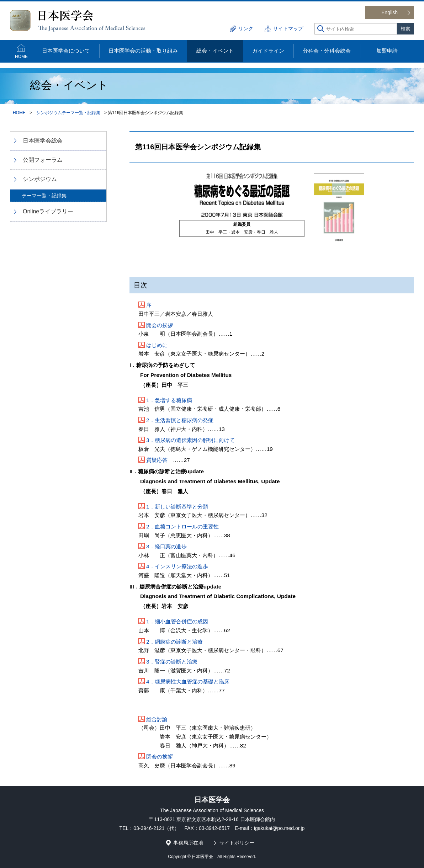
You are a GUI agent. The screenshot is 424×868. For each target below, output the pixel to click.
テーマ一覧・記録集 (44, 196)
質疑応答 (157, 460)
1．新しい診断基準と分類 (177, 507)
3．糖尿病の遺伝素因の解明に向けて (190, 440)
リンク (246, 28)
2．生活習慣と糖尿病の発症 (180, 420)
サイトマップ (288, 28)
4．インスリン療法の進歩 (177, 566)
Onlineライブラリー (48, 211)
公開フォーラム (43, 160)
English (389, 12)
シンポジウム (40, 179)
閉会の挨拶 (160, 757)
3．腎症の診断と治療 (172, 662)
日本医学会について (66, 51)
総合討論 (157, 719)
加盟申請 (387, 51)
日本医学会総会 (43, 141)
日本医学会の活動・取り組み (143, 51)
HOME (21, 57)
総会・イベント (215, 51)
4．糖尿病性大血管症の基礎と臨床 (188, 681)
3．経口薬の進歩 (166, 546)
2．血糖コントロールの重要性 (182, 526)
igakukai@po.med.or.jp (279, 828)
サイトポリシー (237, 843)
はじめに (157, 345)
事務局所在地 (188, 843)
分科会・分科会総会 (327, 51)
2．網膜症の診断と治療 (174, 642)
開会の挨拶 (160, 325)
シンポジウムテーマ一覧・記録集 (68, 113)
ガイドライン (268, 51)
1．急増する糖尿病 (169, 400)
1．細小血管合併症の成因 (177, 621)
